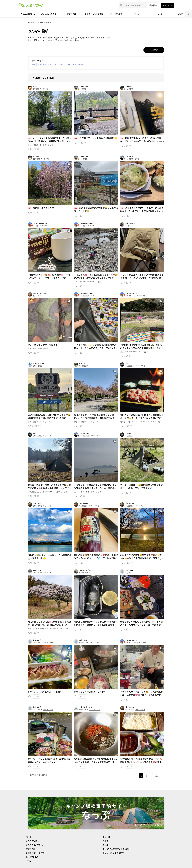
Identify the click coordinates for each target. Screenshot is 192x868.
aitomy (130, 87)
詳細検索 (153, 5)
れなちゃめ (129, 570)
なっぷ (105, 845)
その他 (81, 65)
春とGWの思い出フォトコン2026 (117, 849)
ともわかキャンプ (86, 707)
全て (34, 65)
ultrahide (84, 87)
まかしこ (36, 87)
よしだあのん (130, 223)
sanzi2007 (37, 570)
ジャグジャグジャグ (86, 570)
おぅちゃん (131, 157)
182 (156, 776)
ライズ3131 (37, 503)
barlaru (82, 363)
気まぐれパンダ (39, 363)
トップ (33, 22)
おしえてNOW (116, 14)
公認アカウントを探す (94, 14)
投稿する (154, 50)
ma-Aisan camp (41, 223)
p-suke (128, 433)
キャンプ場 (42, 65)
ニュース (159, 14)
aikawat (36, 157)
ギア (49, 65)
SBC (127, 363)
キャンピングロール (40, 293)
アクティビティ (71, 65)
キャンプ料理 (58, 65)
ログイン (167, 5)
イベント (138, 14)
